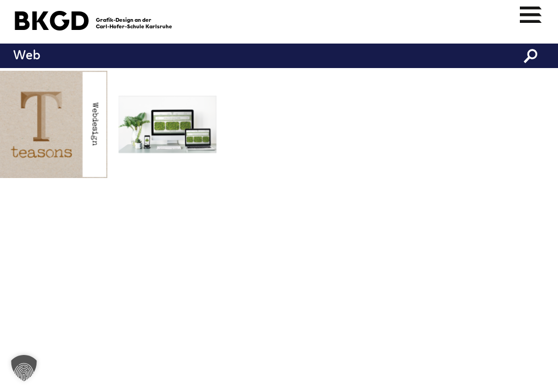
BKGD (51, 23)
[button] (24, 368)
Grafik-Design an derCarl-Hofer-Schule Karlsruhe (134, 24)
